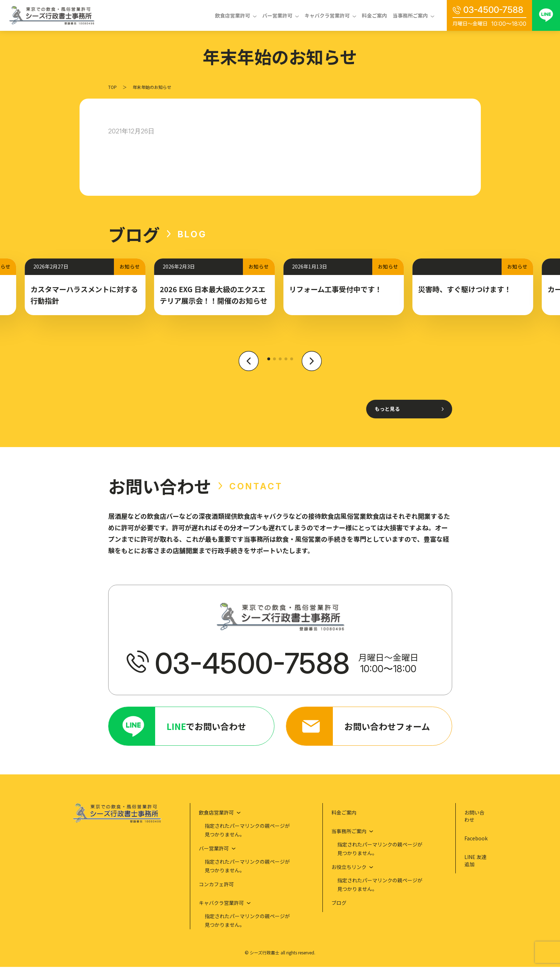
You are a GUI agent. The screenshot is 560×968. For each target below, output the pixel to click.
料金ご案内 (374, 15)
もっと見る (387, 409)
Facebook (476, 839)
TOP (113, 87)
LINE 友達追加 (475, 862)
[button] (249, 365)
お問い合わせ (474, 817)
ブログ (339, 904)
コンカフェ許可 (216, 885)
